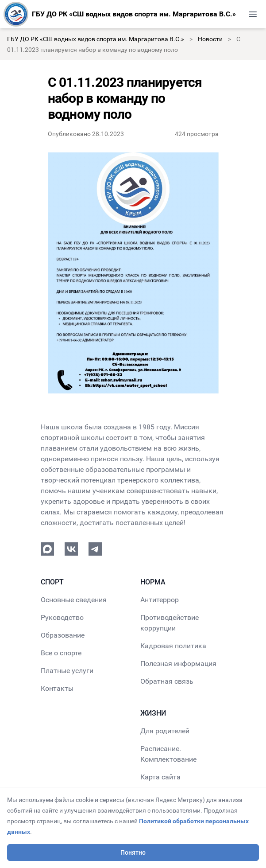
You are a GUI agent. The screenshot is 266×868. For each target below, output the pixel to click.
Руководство (62, 617)
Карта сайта (160, 777)
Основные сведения (74, 600)
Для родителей (165, 731)
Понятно (133, 852)
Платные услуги (67, 671)
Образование (63, 635)
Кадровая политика (173, 646)
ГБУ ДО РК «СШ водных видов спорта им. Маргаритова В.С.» (96, 39)
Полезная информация (178, 664)
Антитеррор (160, 600)
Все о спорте (61, 653)
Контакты (57, 688)
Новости (210, 39)
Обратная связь (167, 681)
